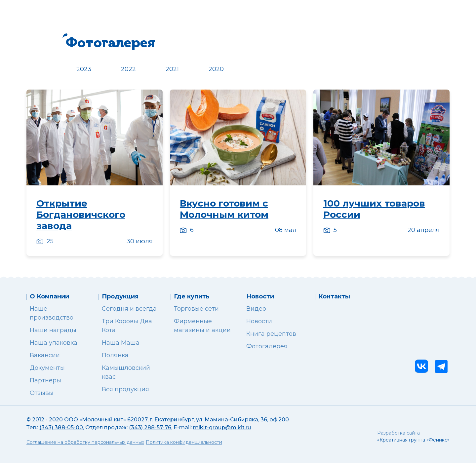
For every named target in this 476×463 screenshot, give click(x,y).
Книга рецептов (271, 334)
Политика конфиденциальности (184, 442)
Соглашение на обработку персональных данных (85, 442)
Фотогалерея (267, 346)
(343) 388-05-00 (61, 427)
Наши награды (53, 330)
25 (45, 241)
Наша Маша (121, 343)
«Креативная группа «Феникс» (413, 440)
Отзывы (42, 393)
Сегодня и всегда (129, 309)
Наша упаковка (54, 343)
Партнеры (45, 380)
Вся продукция (125, 389)
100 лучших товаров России (374, 209)
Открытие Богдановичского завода (81, 214)
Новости (259, 321)
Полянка (115, 355)
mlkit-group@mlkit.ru (222, 427)
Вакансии (45, 355)
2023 (84, 69)
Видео (256, 309)
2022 (128, 69)
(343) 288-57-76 (150, 427)
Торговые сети (196, 309)
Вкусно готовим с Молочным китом (224, 209)
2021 (172, 69)
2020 (216, 69)
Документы (47, 368)
